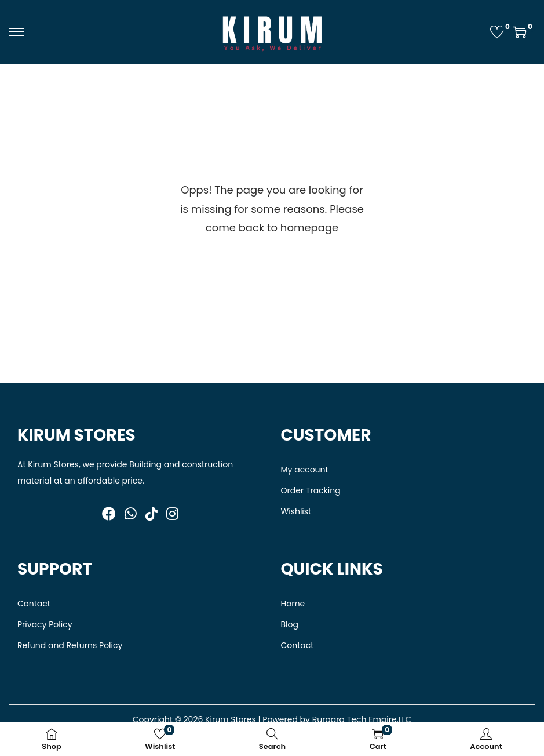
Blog (290, 624)
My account (305, 470)
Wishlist (296, 511)
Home (293, 604)
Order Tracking (311, 490)
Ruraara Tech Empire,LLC (362, 719)
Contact (34, 604)
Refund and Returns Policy (70, 645)
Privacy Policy (45, 624)
